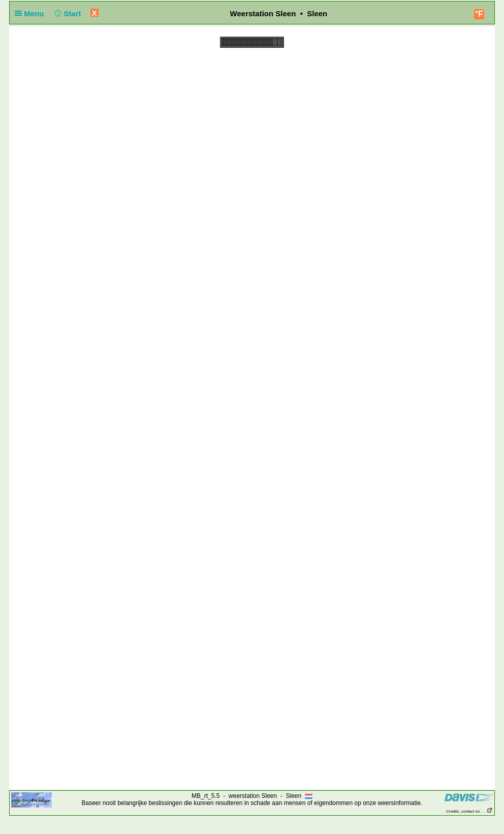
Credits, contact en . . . (469, 811)
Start (67, 13)
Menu (31, 13)
